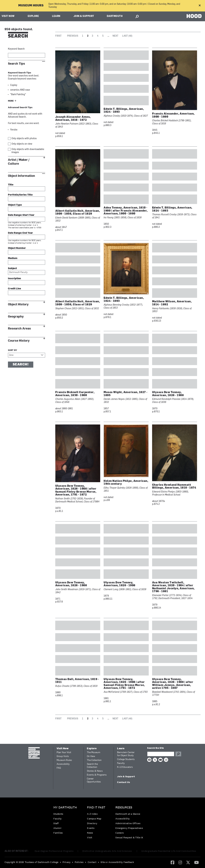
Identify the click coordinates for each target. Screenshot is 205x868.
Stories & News (95, 771)
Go (178, 754)
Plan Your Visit (64, 753)
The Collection (94, 760)
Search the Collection (92, 766)
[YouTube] (196, 862)
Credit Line (14, 289)
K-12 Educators (125, 767)
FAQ (59, 768)
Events (91, 828)
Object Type (15, 205)
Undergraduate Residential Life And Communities (169, 851)
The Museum (94, 753)
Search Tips (16, 64)
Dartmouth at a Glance (128, 814)
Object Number (17, 248)
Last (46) (127, 36)
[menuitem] (66, 821)
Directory (92, 823)
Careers (120, 833)
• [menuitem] (60, 862)
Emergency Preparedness (129, 828)
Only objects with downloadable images (28, 151)
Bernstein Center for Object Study (126, 754)
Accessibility (63, 764)
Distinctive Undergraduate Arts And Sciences (107, 851)
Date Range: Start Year (21, 215)
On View (91, 756)
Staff (56, 823)
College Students (126, 759)
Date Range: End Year (20, 233)
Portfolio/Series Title (20, 195)
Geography (16, 317)
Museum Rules (64, 760)
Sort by (13, 350)
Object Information (21, 176)
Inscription (14, 279)
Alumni (57, 828)
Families (58, 833)
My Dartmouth (65, 808)
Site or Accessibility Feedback (117, 862)
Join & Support (84, 16)
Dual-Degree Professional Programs (54, 851)
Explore (33, 16)
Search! (21, 365)
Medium (13, 258)
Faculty (121, 763)
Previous (73, 36)
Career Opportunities (94, 780)
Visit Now (8, 16)
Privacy (67, 862)
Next (115, 36)
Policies (79, 862)
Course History (19, 341)
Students (58, 814)
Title (11, 185)
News (90, 833)
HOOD (194, 16)
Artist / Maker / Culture (19, 162)
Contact (92, 862)
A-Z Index (92, 814)
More (11, 101)
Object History (18, 304)
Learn (56, 16)
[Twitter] (188, 862)
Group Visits (63, 756)
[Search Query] (161, 754)
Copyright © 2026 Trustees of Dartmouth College (32, 862)
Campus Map (94, 819)
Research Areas (19, 329)
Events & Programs (97, 775)
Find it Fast (96, 808)
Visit (90, 837)
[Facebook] (172, 862)
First (58, 36)
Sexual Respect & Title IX (129, 837)
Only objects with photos (24, 139)
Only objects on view (22, 144)
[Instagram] (180, 862)
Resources (124, 808)
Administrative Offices (128, 823)
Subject (12, 268)
